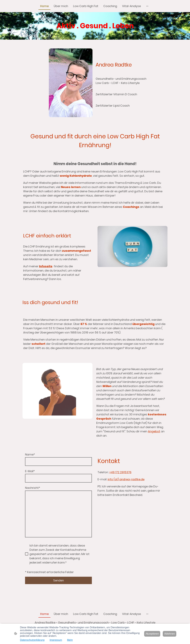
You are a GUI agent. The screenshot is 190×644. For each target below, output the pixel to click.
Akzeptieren (152, 634)
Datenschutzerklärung (32, 640)
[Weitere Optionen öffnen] (147, 6)
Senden (59, 580)
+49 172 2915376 (120, 472)
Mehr (70, 640)
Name (30, 454)
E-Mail (30, 471)
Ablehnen (170, 634)
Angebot (154, 431)
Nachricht (33, 488)
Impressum (56, 640)
